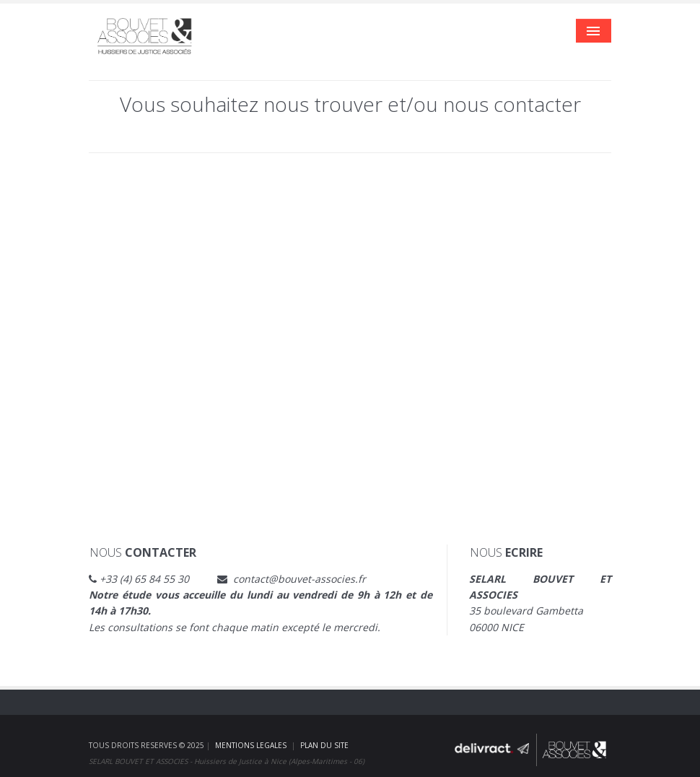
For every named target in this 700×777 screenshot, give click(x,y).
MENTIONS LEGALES (251, 745)
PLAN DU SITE (324, 745)
